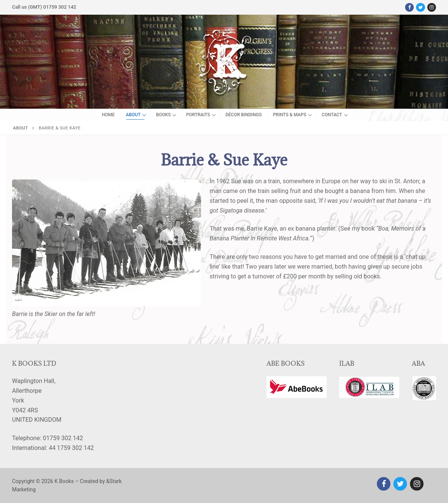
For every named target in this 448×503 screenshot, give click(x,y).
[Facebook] (409, 7)
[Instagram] (432, 7)
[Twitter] (420, 7)
